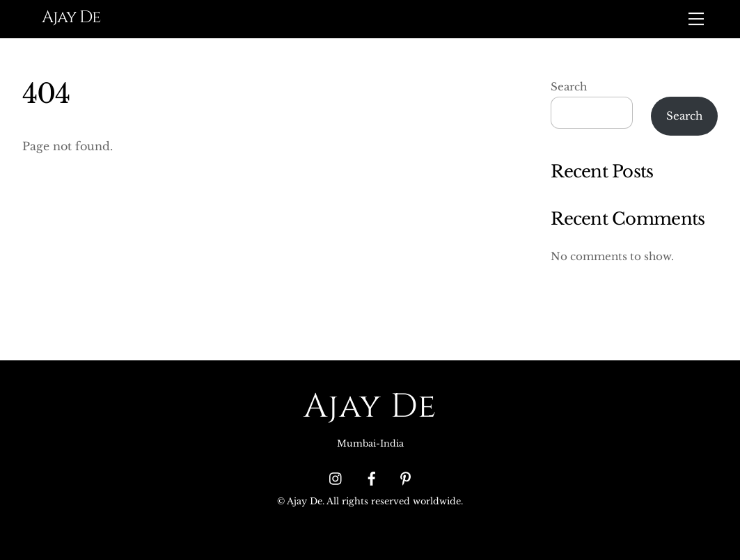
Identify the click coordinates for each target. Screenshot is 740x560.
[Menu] (696, 19)
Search (569, 87)
